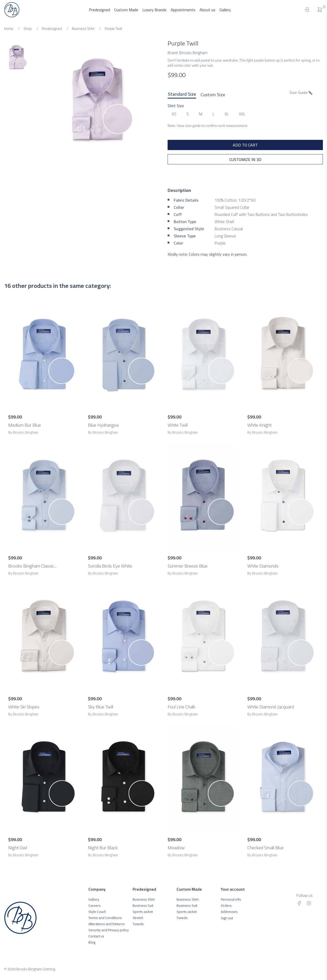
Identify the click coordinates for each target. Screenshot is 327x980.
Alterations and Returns (107, 924)
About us (207, 10)
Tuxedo (138, 924)
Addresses (229, 912)
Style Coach (97, 912)
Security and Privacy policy (109, 930)
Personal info (231, 899)
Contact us (96, 936)
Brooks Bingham (193, 53)
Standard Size (182, 94)
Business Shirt (144, 899)
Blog (92, 942)
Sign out (227, 918)
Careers (95, 905)
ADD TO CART (245, 145)
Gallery (225, 10)
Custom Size (213, 94)
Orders (226, 905)
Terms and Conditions (105, 918)
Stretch (138, 918)
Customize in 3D (245, 160)
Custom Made (126, 10)
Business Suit (143, 905)
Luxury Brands (154, 10)
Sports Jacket (143, 912)
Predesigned (100, 10)
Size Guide (301, 92)
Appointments (183, 10)
